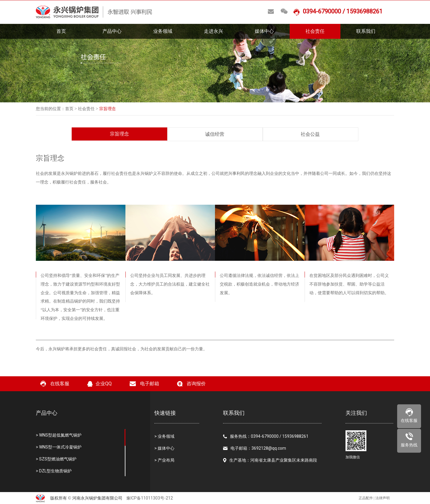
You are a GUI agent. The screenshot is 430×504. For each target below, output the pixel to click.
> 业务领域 (164, 436)
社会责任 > (89, 109)
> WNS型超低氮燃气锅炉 (59, 435)
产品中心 (112, 31)
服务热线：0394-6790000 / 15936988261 (266, 436)
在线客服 (55, 384)
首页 (61, 31)
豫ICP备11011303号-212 (150, 498)
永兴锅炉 (145, 174)
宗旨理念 (119, 134)
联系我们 (366, 31)
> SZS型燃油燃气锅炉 (56, 459)
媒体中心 (264, 31)
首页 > (72, 109)
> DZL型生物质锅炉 (54, 471)
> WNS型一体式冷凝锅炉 (59, 447)
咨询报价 (191, 384)
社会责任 (315, 31)
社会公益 (310, 134)
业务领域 (163, 31)
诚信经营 (215, 134)
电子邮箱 (144, 384)
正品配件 (366, 498)
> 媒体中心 (164, 448)
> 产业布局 (164, 460)
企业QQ (99, 384)
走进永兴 (214, 31)
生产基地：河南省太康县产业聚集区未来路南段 (270, 460)
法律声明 (383, 498)
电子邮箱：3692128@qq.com (255, 448)
